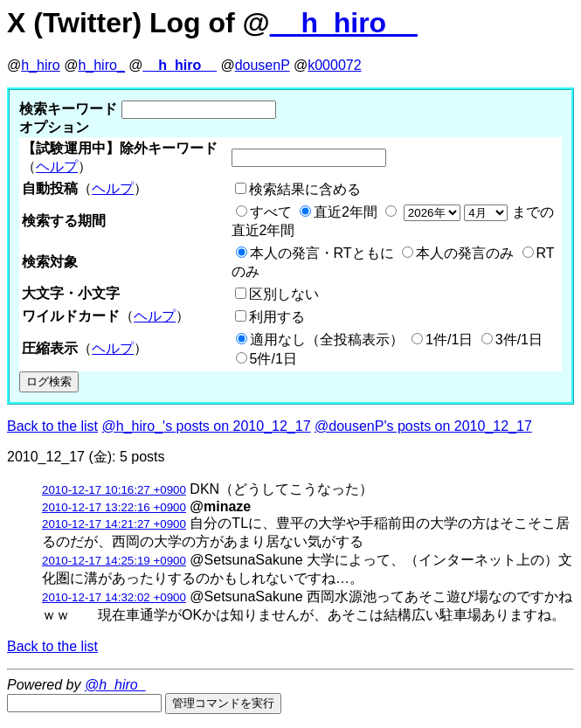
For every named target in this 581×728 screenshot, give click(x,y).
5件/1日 (273, 359)
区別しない (284, 294)
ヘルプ (57, 166)
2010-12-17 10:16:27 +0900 (114, 490)
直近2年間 (346, 212)
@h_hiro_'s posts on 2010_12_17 (207, 426)
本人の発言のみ (465, 253)
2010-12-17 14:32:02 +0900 (114, 597)
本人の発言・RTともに (322, 253)
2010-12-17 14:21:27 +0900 (114, 524)
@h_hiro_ (115, 685)
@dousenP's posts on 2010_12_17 (423, 426)
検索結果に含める (305, 189)
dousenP (263, 65)
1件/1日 (449, 340)
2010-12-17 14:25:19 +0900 (114, 561)
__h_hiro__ (344, 23)
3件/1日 (519, 340)
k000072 (334, 65)
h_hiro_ (101, 65)
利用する (277, 317)
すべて (271, 212)
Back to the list (52, 426)
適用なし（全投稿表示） (327, 340)
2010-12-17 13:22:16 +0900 (114, 507)
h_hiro (40, 65)
